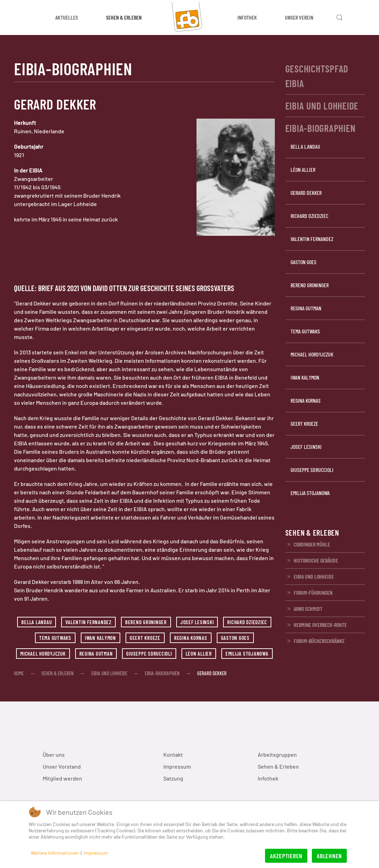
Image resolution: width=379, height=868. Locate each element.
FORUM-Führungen (309, 593)
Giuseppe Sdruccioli (149, 654)
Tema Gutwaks (55, 638)
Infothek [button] (247, 17)
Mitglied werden (62, 778)
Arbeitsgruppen (277, 754)
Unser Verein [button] (299, 17)
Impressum (177, 766)
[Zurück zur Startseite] (189, 17)
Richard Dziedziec (247, 622)
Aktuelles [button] (67, 17)
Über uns (54, 754)
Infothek (268, 778)
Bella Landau (37, 622)
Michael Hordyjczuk (43, 654)
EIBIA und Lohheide (322, 106)
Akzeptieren (286, 856)
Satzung (173, 778)
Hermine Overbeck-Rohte (316, 625)
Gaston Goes (235, 638)
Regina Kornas (191, 638)
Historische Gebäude (312, 560)
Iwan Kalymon (101, 638)
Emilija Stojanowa (247, 654)
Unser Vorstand (62, 766)
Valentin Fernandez (88, 622)
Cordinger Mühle (308, 544)
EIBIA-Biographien (320, 128)
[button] (339, 17)
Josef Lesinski (197, 622)
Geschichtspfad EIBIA (317, 76)
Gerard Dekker (306, 193)
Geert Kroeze (145, 638)
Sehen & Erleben (278, 766)
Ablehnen (329, 856)
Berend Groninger (146, 622)
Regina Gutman (96, 654)
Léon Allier (199, 654)
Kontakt (173, 754)
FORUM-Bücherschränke (315, 641)
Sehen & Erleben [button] (124, 17)
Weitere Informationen (55, 853)
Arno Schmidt (304, 609)
